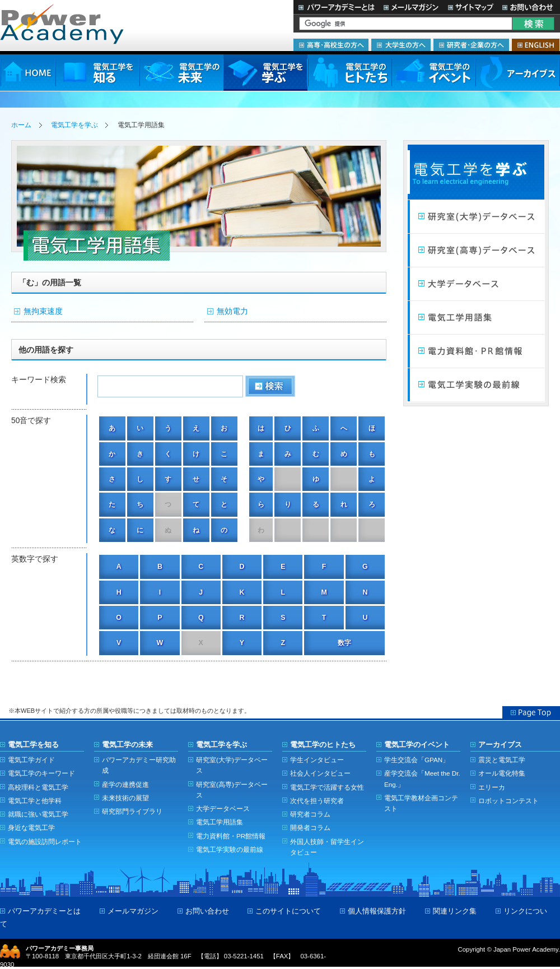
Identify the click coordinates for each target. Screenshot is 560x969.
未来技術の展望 (125, 798)
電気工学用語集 (476, 318)
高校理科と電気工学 (38, 787)
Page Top (531, 712)
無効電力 (232, 311)
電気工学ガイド (31, 760)
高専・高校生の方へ (331, 45)
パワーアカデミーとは (336, 7)
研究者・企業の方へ (471, 45)
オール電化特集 (502, 773)
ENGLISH (536, 45)
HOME (28, 73)
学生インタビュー (317, 760)
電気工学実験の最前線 (476, 385)
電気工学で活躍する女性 (327, 787)
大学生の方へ (401, 45)
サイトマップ (470, 7)
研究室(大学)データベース (232, 765)
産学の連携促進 (125, 784)
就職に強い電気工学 (38, 814)
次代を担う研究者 (317, 801)
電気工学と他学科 (35, 801)
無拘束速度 (43, 311)
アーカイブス (518, 73)
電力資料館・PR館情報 (231, 836)
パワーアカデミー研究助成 (139, 765)
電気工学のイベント (434, 73)
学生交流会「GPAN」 (417, 760)
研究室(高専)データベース (232, 790)
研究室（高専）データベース (476, 251)
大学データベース (476, 284)
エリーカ (492, 787)
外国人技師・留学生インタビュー (327, 847)
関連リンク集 (455, 911)
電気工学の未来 (181, 73)
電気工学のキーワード (41, 773)
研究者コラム (310, 814)
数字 (344, 643)
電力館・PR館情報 (476, 351)
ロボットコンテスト (508, 801)
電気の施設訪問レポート (45, 841)
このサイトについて (288, 911)
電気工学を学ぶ (265, 73)
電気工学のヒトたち (349, 73)
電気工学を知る (97, 73)
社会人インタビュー (320, 773)
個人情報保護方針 (377, 911)
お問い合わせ (529, 7)
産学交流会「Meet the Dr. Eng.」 (422, 778)
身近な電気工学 (31, 827)
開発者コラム (310, 827)
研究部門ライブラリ (132, 811)
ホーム (21, 125)
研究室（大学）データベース (476, 217)
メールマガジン (411, 7)
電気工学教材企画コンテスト (421, 803)
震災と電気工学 (502, 760)
